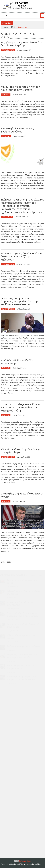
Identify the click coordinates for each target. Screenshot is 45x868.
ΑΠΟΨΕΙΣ (6, 95)
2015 (13, 27)
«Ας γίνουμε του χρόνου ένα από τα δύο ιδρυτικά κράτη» (22, 44)
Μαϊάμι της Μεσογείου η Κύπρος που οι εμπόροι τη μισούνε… (20, 88)
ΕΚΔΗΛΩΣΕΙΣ (7, 217)
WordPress (15, 864)
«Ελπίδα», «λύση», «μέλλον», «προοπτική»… (17, 362)
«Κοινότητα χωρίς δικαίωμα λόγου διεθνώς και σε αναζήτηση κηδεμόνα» (21, 256)
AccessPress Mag (33, 864)
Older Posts (6, 562)
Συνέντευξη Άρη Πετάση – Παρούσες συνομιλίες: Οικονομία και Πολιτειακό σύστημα (20, 301)
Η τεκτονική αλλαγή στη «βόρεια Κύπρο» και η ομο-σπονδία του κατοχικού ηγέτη (20, 407)
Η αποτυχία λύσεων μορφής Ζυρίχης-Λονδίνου (17, 130)
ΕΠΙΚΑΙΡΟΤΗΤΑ (8, 50)
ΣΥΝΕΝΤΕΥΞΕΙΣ (8, 309)
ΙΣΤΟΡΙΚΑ (6, 136)
